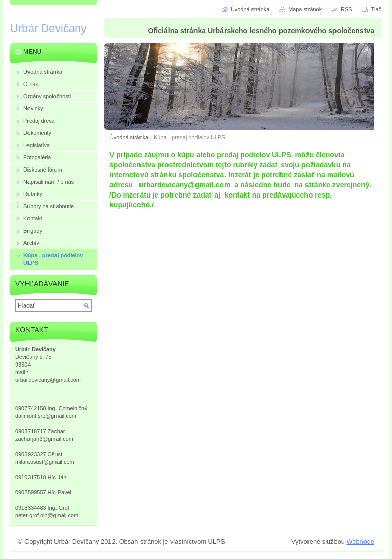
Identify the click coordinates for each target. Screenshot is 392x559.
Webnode (360, 541)
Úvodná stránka (129, 137)
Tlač (376, 9)
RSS (346, 9)
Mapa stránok (305, 9)
